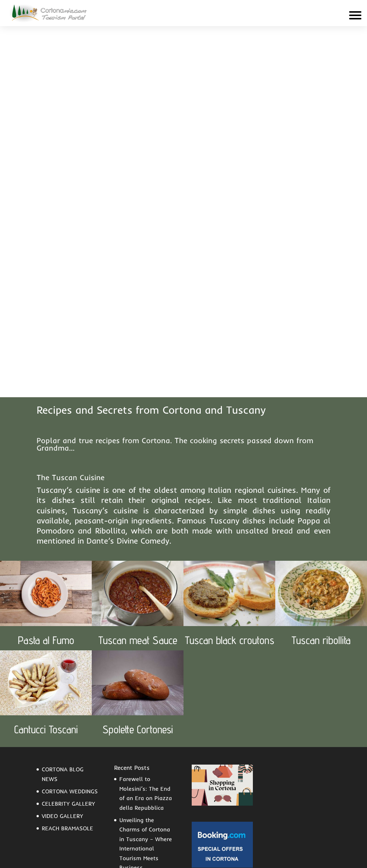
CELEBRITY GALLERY (68, 614)
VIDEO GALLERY (62, 627)
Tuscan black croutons (230, 451)
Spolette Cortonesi (138, 540)
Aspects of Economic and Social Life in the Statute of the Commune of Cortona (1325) (147, 719)
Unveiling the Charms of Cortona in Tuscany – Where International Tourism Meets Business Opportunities (146, 659)
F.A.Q (44, 835)
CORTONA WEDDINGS (70, 602)
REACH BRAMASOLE (68, 639)
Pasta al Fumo (46, 451)
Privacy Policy (246, 857)
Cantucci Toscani (46, 540)
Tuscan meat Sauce (138, 451)
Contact (73, 835)
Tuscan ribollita (321, 451)
